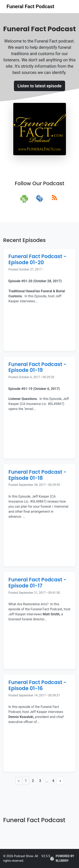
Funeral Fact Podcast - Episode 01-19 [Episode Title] (37, 367)
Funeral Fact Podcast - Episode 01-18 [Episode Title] (37, 475)
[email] (39, 199)
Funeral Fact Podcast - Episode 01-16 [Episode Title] (37, 685)
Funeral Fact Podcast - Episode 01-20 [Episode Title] (37, 259)
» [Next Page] (60, 781)
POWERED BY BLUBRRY (62, 858)
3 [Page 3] (40, 781)
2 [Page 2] (33, 781)
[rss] (54, 199)
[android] (25, 199)
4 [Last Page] (53, 781)
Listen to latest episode (39, 86)
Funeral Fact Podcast (30, 6)
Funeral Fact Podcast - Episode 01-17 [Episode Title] (37, 583)
